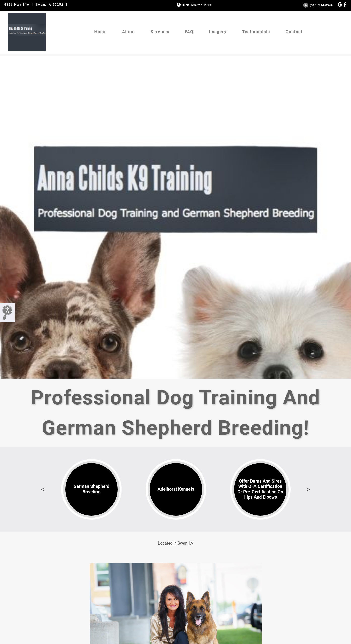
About (129, 32)
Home (101, 32)
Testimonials (256, 32)
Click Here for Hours (193, 5)
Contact (294, 32)
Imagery (218, 32)
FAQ (189, 32)
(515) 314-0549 (318, 5)
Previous (43, 489)
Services (160, 32)
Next (308, 489)
